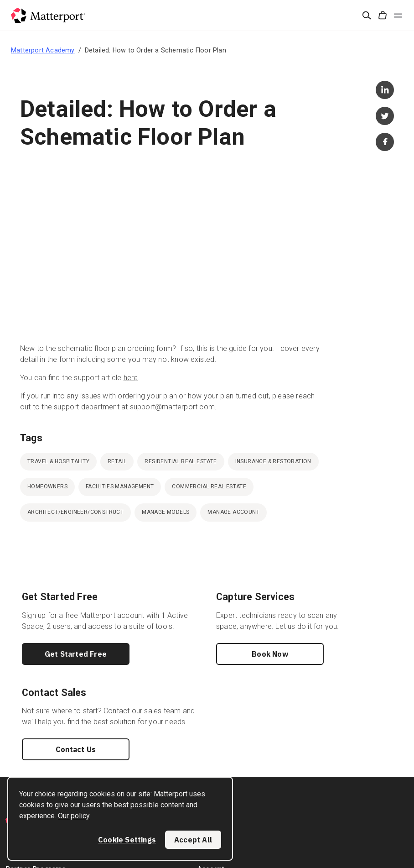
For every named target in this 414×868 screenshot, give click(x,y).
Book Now (270, 654)
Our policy (74, 816)
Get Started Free (76, 654)
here (131, 378)
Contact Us (76, 749)
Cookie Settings (127, 840)
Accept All (193, 840)
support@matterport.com (172, 407)
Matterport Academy (43, 50)
